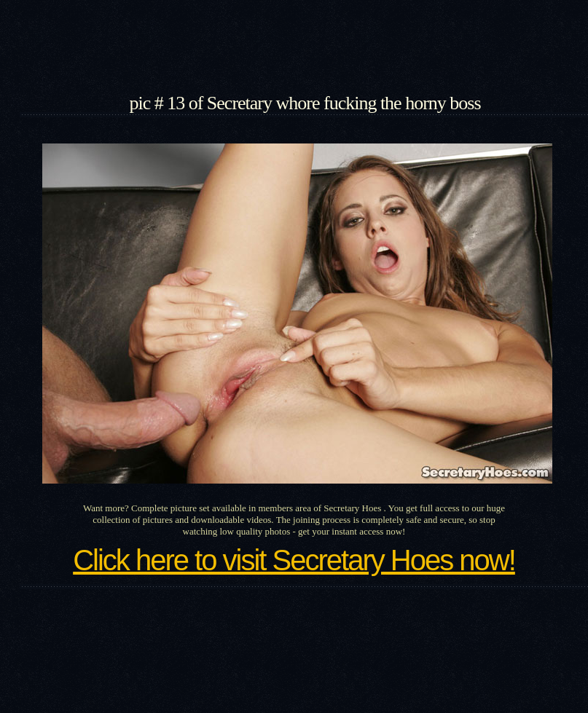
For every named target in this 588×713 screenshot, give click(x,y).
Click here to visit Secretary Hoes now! (294, 560)
